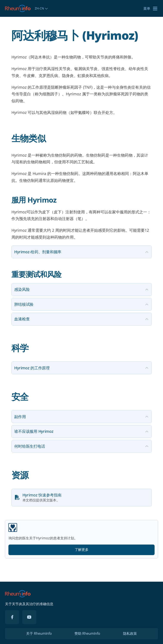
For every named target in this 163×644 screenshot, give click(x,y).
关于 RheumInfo (39, 633)
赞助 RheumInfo (87, 633)
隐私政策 (130, 633)
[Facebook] (12, 617)
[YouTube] (29, 617)
